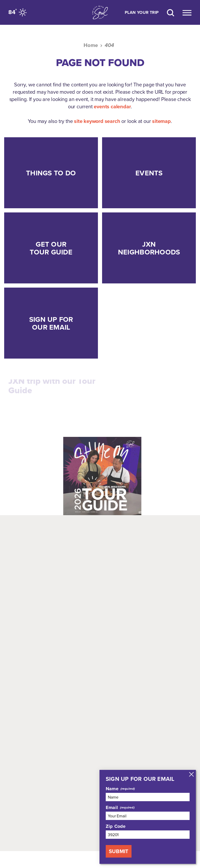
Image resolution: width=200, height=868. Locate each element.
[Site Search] (171, 12)
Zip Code (116, 826)
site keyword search (97, 121)
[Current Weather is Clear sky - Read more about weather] (18, 12)
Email (112, 807)
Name (112, 789)
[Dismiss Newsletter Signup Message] (191, 774)
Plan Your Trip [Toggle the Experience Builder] (142, 13)
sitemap (161, 121)
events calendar (112, 106)
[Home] (100, 12)
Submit (119, 851)
